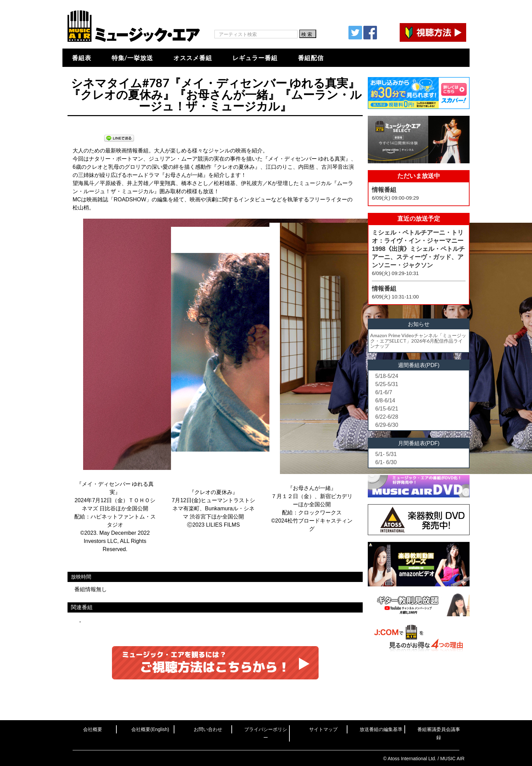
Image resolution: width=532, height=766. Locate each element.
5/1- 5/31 (386, 454)
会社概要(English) (150, 729)
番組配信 (311, 58)
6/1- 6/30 (386, 462)
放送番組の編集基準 (381, 729)
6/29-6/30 (387, 425)
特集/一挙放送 (132, 58)
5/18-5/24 (387, 376)
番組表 (82, 58)
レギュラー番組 (255, 58)
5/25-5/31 (387, 384)
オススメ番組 (193, 58)
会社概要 (93, 729)
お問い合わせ (208, 729)
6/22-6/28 (387, 417)
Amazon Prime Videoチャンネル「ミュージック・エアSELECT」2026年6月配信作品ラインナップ (418, 341)
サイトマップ (323, 729)
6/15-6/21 (387, 409)
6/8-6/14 (385, 400)
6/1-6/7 (384, 392)
